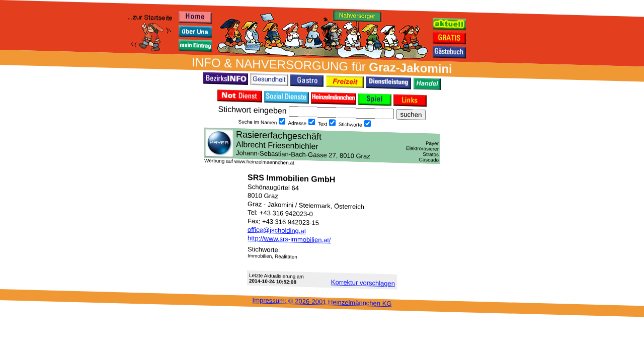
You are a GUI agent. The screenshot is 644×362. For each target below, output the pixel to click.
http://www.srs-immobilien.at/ (289, 239)
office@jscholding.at (277, 230)
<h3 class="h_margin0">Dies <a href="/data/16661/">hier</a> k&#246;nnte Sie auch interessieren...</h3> (322, 146)
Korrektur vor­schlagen (363, 283)
